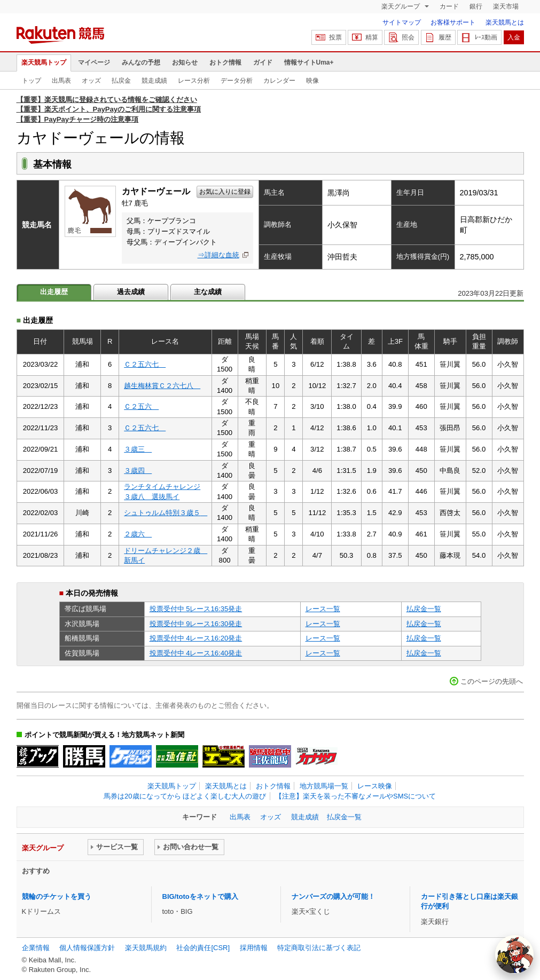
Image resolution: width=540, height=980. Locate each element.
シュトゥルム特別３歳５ (166, 513)
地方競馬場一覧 (324, 786)
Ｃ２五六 (141, 406)
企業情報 (36, 948)
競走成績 (154, 81)
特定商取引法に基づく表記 (319, 948)
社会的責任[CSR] (203, 948)
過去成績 (131, 292)
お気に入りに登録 (225, 192)
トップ (32, 81)
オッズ (91, 81)
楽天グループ (401, 6)
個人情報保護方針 (87, 948)
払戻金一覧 (424, 609)
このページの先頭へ (492, 681)
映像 (312, 81)
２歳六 (138, 534)
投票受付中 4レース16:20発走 (196, 638)
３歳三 (138, 449)
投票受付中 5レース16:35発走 (196, 609)
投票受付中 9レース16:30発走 (196, 624)
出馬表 (61, 81)
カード (449, 6)
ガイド (263, 62)
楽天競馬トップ (44, 62)
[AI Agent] (514, 954)
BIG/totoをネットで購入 (200, 896)
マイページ (94, 62)
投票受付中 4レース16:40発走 (196, 653)
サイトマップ (402, 22)
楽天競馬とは (505, 22)
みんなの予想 (141, 62)
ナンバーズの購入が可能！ (333, 896)
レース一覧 (323, 609)
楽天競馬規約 (146, 948)
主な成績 (208, 292)
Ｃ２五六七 (145, 364)
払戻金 (121, 81)
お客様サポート (453, 22)
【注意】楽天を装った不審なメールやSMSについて (355, 796)
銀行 (476, 6)
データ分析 (237, 81)
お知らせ (185, 62)
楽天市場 (506, 6)
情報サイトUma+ (309, 62)
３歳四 (138, 471)
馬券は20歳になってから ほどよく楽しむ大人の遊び (185, 796)
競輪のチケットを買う (57, 896)
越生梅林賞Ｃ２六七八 (162, 386)
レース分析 (194, 81)
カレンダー (279, 81)
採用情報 (254, 948)
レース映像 (375, 786)
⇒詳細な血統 (218, 255)
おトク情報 (225, 62)
